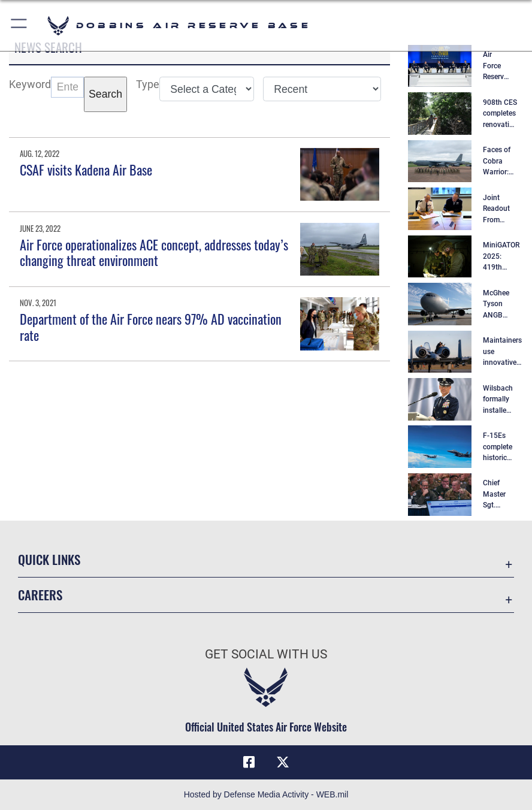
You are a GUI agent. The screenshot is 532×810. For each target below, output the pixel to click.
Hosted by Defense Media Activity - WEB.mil (266, 794)
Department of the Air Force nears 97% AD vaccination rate (151, 327)
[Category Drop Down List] (207, 89)
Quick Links (49, 559)
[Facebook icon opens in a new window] (249, 762)
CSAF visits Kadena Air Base (86, 170)
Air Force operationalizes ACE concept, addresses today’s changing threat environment (154, 252)
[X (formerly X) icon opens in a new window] (283, 762)
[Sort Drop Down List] (322, 89)
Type (148, 84)
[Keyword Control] (67, 87)
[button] (19, 25)
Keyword (30, 84)
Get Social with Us (266, 654)
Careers (40, 595)
